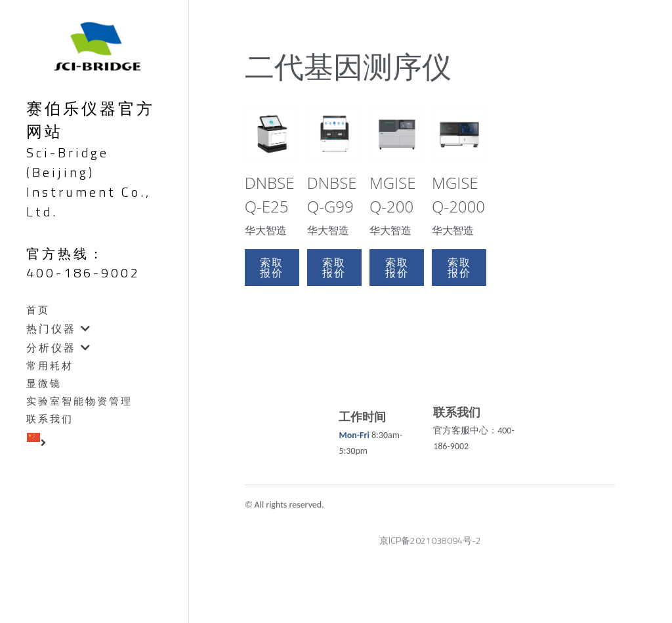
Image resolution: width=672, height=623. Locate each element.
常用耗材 (50, 366)
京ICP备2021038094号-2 (430, 546)
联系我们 (50, 419)
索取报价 (272, 268)
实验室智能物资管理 (79, 401)
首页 (38, 310)
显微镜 (44, 384)
